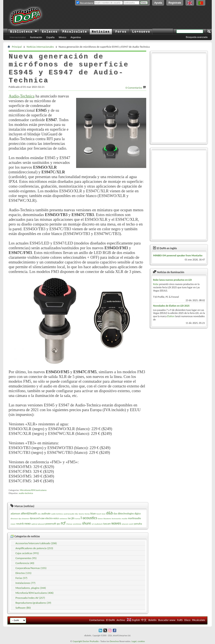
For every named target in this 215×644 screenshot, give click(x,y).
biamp (87, 514)
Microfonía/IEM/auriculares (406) (35, 593)
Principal (17, 47)
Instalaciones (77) (25, 583)
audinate (46, 514)
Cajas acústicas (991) (27, 553)
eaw (42, 518)
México (63, 37)
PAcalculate (75, 32)
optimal (34, 524)
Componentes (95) (26, 558)
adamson (15, 514)
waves (116, 523)
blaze (93, 514)
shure (87, 523)
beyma (81, 514)
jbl (73, 518)
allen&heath (29, 513)
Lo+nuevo (141, 32)
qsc (58, 524)
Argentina (76, 37)
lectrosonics (116, 518)
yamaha (138, 524)
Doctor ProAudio (91, 641)
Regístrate (175, 3)
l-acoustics (89, 518)
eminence (63, 518)
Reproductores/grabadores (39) (33, 603)
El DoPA (110, 620)
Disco (187, 620)
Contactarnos (97, 620)
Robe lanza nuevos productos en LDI (172, 280)
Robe (156, 284)
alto (39, 514)
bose (104, 514)
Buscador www (167, 620)
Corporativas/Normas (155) (31, 568)
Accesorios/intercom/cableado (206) (36, 543)
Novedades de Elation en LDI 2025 (171, 306)
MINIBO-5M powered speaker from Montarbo (178, 255)
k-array (77, 518)
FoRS (180, 620)
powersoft (51, 524)
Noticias (101, 32)
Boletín (152, 620)
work (131, 524)
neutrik (20, 524)
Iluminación (36, 37)
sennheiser (77, 524)
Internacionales (18, 37)
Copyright (77, 641)
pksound (41, 524)
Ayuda (158, 3)
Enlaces (50, 32)
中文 (144, 620)
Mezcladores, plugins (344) (31, 588)
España (50, 37)
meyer (13, 524)
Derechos (114, 641)
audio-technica (26, 493)
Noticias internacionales (40, 47)
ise (69, 518)
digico (138, 514)
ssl (93, 524)
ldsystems (107, 518)
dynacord (35, 518)
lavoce (100, 518)
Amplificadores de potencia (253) (34, 548)
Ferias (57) (21, 578)
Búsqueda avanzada (197, 37)
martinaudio (135, 518)
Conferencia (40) (25, 563)
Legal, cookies (138, 641)
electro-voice (52, 518)
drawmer (26, 518)
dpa (20, 518)
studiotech (98, 524)
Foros (121, 32)
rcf (63, 523)
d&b (109, 513)
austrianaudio (69, 514)
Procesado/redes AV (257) (30, 598)
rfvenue (69, 524)
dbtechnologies (126, 514)
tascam (107, 524)
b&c (77, 514)
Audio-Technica (22, 96)
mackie (125, 518)
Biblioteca (24, 32)
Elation (171, 316)
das (115, 514)
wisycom (125, 524)
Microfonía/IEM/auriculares (33, 490)
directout (14, 518)
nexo (27, 523)
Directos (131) (24, 573)
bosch (99, 514)
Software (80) (23, 608)
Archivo (121, 620)
